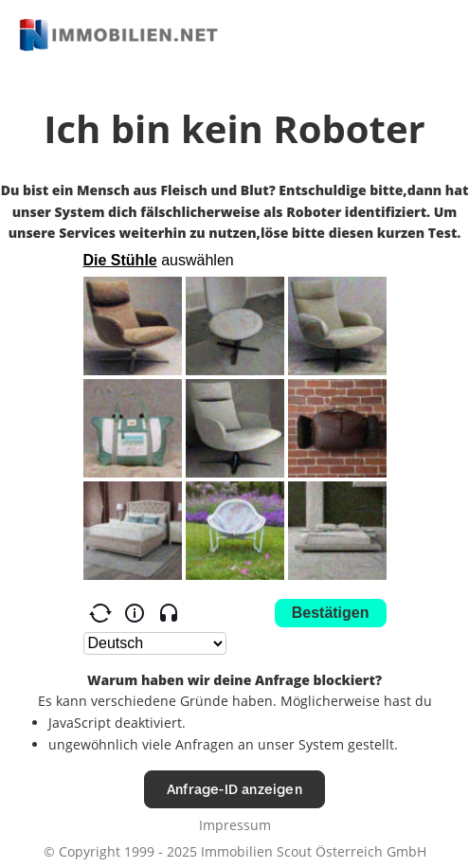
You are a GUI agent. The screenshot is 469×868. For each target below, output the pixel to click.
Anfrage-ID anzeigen (234, 789)
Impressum (235, 825)
